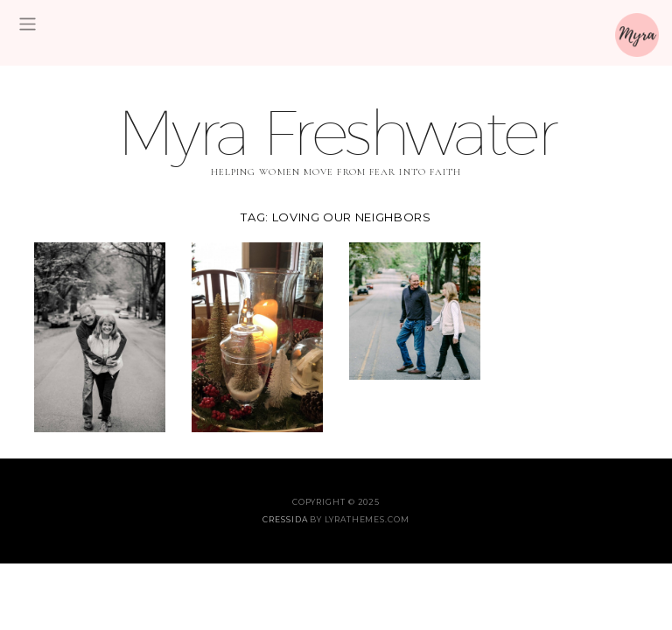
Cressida (285, 519)
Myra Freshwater (336, 132)
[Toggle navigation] (28, 24)
